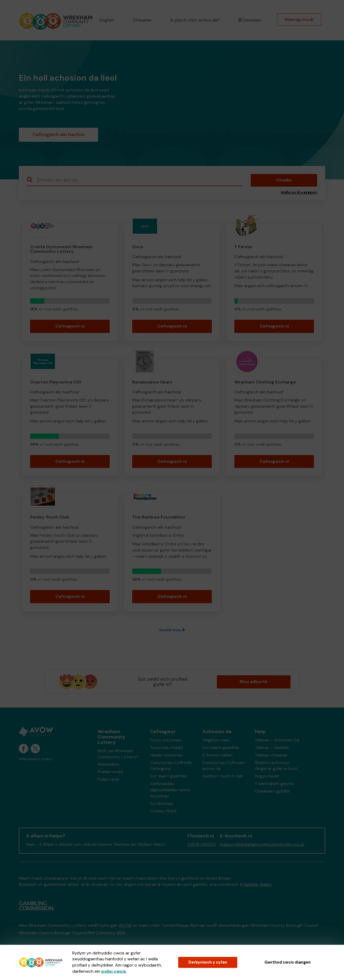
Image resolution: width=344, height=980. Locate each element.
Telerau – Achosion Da (277, 740)
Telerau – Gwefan (272, 748)
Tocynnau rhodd (166, 748)
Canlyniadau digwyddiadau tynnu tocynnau (170, 790)
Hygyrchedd (267, 776)
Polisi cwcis (108, 779)
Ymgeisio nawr (216, 740)
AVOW (125, 925)
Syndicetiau (162, 803)
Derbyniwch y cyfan (208, 962)
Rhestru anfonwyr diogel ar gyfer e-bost (276, 766)
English (107, 20)
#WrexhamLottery (35, 759)
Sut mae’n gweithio (169, 776)
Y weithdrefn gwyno (274, 784)
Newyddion (108, 764)
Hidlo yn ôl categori (299, 192)
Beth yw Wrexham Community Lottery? (118, 754)
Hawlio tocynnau (166, 755)
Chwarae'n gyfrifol (272, 791)
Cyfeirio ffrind (163, 811)
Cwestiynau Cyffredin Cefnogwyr (171, 766)
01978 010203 (201, 844)
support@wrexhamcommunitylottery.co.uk (262, 844)
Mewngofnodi (299, 19)
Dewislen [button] (250, 20)
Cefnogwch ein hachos (59, 134)
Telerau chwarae (271, 755)
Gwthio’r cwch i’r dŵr (223, 776)
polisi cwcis (114, 971)
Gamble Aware (257, 884)
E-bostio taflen (217, 755)
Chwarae (142, 20)
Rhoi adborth (254, 682)
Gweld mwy (172, 630)
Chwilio (284, 180)
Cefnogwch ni (70, 326)
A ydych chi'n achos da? (195, 20)
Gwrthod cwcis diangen (288, 962)
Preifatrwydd (110, 772)
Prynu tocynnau (166, 740)
